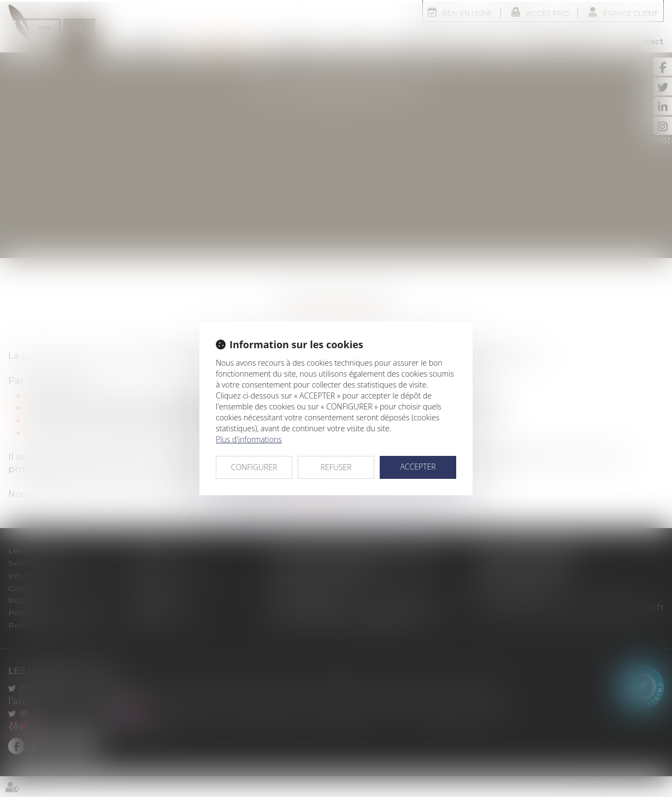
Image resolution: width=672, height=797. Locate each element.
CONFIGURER (254, 465)
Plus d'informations (249, 438)
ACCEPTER (418, 465)
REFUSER (336, 465)
